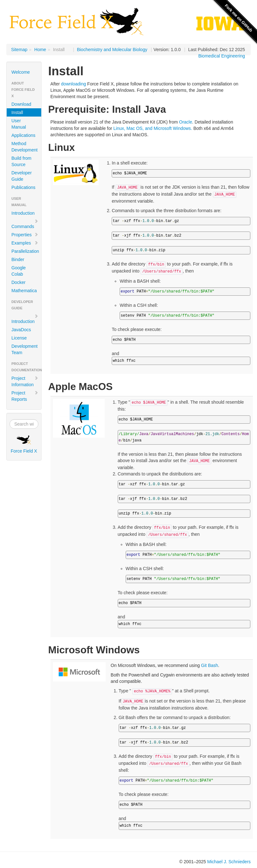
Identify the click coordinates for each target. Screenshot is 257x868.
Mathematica (24, 291)
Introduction (23, 213)
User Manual (19, 124)
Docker (18, 282)
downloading (73, 84)
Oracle (185, 122)
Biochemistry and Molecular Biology (112, 50)
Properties (25, 235)
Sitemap (19, 50)
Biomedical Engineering (222, 56)
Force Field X (24, 444)
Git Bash (210, 665)
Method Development (25, 147)
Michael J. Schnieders (229, 862)
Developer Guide (22, 176)
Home (40, 50)
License (19, 338)
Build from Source (21, 161)
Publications (23, 187)
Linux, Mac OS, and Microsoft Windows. (153, 128)
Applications (23, 135)
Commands (25, 224)
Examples (25, 243)
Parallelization (25, 251)
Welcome (21, 72)
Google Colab (19, 271)
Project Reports (25, 396)
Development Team (25, 349)
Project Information (25, 381)
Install (17, 112)
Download (21, 104)
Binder (18, 259)
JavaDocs (21, 330)
